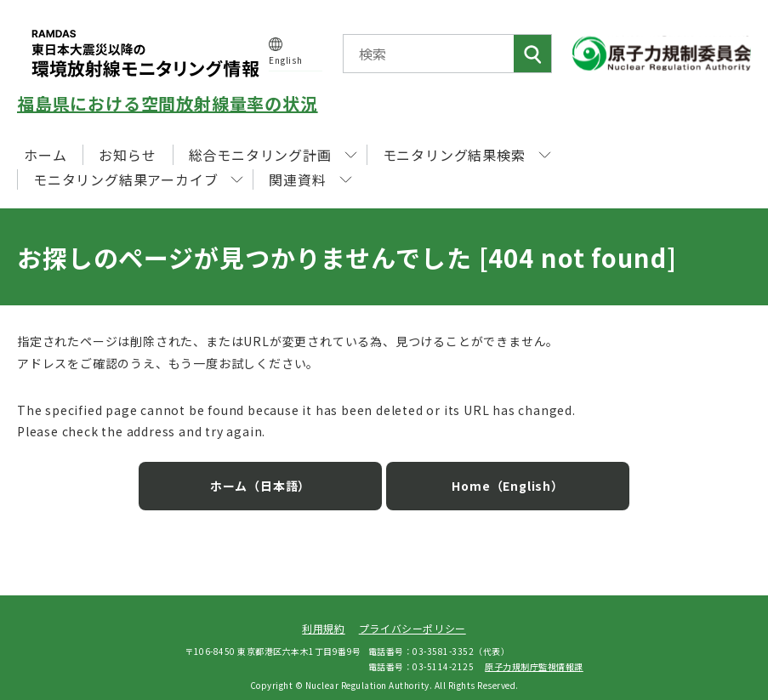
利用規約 (323, 617)
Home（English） (495, 475)
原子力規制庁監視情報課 (534, 656)
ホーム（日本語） (273, 475)
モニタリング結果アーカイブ (138, 179)
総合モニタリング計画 (273, 155)
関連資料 (310, 179)
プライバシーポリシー (412, 617)
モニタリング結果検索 (467, 155)
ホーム (45, 155)
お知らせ (127, 155)
